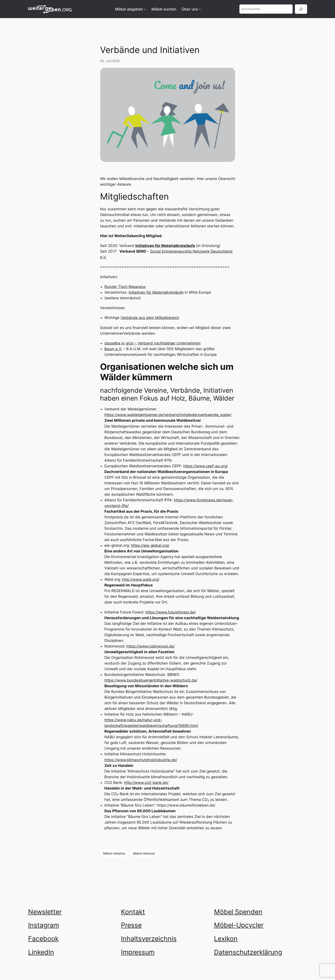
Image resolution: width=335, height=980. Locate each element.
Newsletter (45, 912)
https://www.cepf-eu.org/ (206, 466)
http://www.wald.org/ (141, 579)
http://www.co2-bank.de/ (146, 783)
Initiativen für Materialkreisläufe (156, 292)
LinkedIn (41, 952)
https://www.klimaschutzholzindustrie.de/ (141, 760)
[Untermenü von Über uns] (200, 9)
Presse (131, 925)
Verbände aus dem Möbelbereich (150, 318)
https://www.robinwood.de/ (151, 646)
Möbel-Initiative (114, 853)
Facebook (43, 939)
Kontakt (133, 912)
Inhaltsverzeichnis (149, 939)
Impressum (138, 952)
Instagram (44, 925)
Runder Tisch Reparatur (125, 287)
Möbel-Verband (144, 853)
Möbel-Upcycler (239, 925)
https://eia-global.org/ (150, 545)
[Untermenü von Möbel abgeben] (145, 9)
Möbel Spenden (238, 912)
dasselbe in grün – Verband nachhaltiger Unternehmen (152, 343)
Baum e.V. (113, 349)
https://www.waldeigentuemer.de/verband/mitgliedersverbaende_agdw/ (168, 415)
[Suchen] (301, 9)
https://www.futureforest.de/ (171, 612)
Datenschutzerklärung (248, 952)
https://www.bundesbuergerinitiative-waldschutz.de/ (151, 680)
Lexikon (226, 939)
